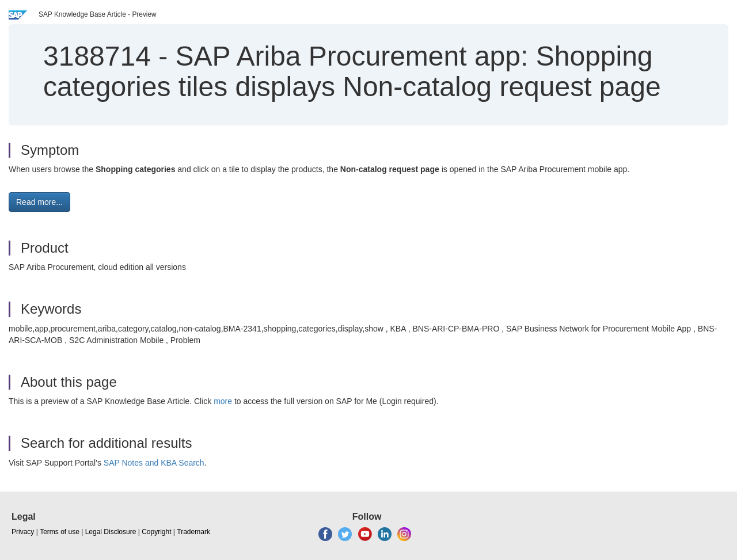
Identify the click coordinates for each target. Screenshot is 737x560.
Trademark (193, 532)
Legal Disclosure (111, 532)
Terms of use (60, 532)
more (223, 401)
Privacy (23, 532)
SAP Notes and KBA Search (154, 463)
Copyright (156, 532)
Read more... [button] (39, 202)
